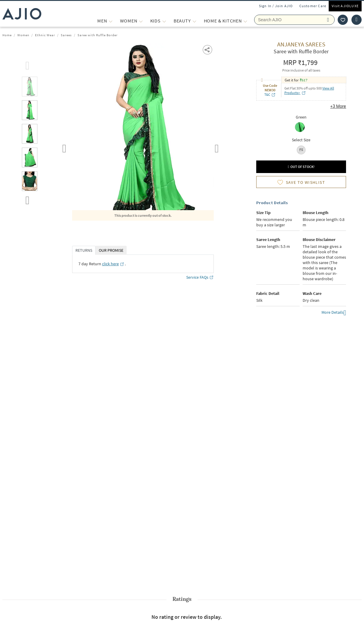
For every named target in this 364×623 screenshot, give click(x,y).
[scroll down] (28, 199)
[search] (329, 20)
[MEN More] (111, 21)
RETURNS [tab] (84, 250)
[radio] (301, 128)
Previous (64, 147)
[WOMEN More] (141, 21)
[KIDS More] (164, 21)
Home (7, 35)
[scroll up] (28, 64)
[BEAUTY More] (194, 21)
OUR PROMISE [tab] (111, 250)
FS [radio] (301, 150)
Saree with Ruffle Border (98, 35)
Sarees (66, 35)
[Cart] (357, 20)
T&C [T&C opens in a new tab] (270, 94)
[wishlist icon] (343, 20)
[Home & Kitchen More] (245, 21)
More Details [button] (334, 313)
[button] (208, 49)
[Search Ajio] (294, 20)
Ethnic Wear (45, 35)
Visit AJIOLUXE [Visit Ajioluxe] (345, 6)
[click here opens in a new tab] (113, 264)
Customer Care (313, 6)
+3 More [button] (338, 106)
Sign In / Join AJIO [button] (276, 6)
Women (23, 35)
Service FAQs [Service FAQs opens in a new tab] (200, 277)
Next (217, 147)
